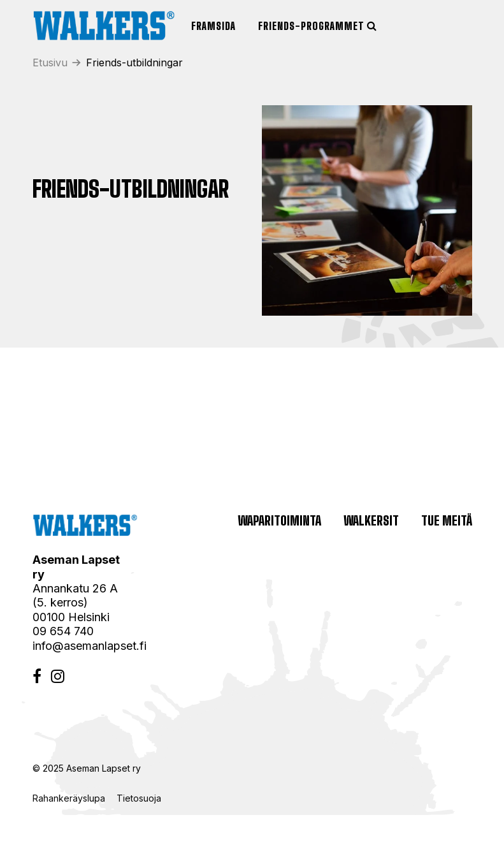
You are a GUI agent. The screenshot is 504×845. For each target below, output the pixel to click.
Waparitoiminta (279, 520)
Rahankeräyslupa (71, 798)
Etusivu (50, 62)
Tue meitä (447, 520)
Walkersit (371, 520)
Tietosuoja (139, 798)
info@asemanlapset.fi (90, 646)
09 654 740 (63, 631)
